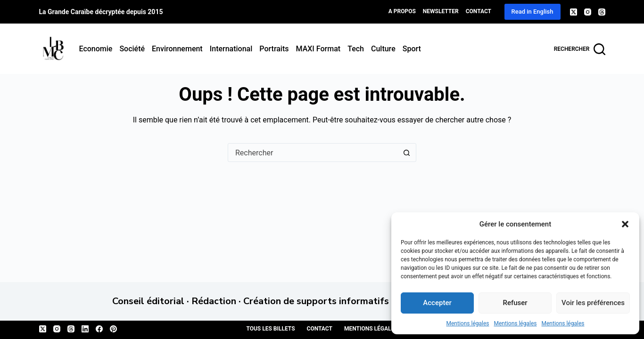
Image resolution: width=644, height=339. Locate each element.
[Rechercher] (580, 49)
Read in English (533, 12)
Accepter (437, 303)
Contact (479, 11)
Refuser (515, 303)
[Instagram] (588, 12)
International (231, 49)
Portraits (274, 49)
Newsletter (441, 11)
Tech (356, 49)
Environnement (177, 49)
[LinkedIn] (85, 329)
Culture (383, 49)
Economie (96, 49)
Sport (412, 49)
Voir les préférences (593, 303)
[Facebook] (99, 329)
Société (132, 49)
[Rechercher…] (313, 153)
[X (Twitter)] (574, 12)
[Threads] (602, 12)
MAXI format (318, 49)
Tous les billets (270, 329)
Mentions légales (468, 323)
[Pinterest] (113, 329)
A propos (402, 11)
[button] (625, 224)
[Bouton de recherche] (406, 153)
